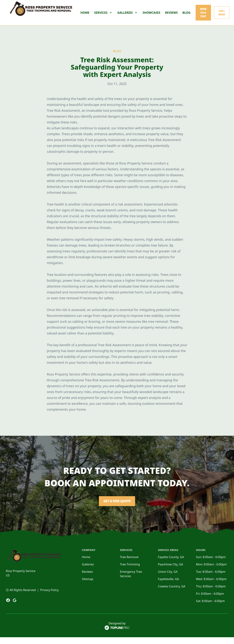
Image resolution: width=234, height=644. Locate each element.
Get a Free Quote (117, 508)
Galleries (88, 571)
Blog (186, 16)
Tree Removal (129, 564)
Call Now (222, 16)
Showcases (151, 16)
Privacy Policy (49, 597)
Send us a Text (203, 16)
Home (85, 16)
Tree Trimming (130, 571)
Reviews (171, 16)
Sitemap (88, 586)
